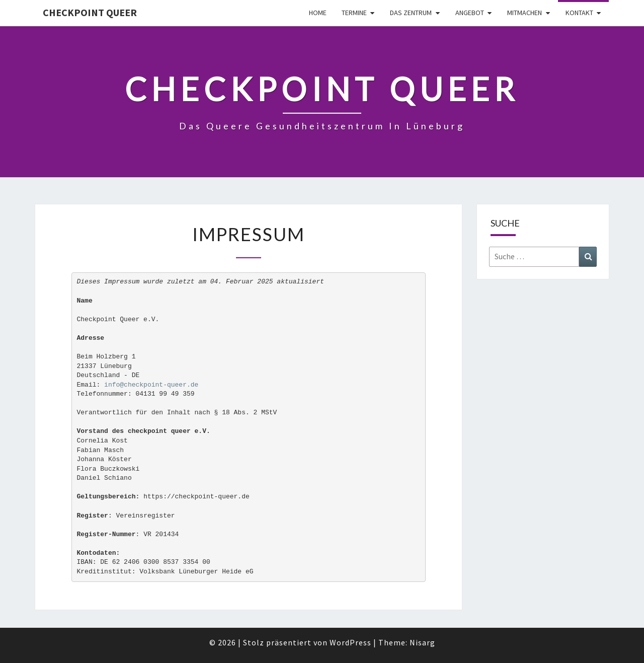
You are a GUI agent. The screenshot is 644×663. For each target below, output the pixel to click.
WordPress (350, 642)
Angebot (470, 13)
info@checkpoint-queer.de (151, 385)
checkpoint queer (90, 12)
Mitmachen (525, 13)
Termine (354, 13)
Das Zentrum (411, 13)
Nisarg (422, 642)
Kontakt (579, 13)
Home (318, 13)
